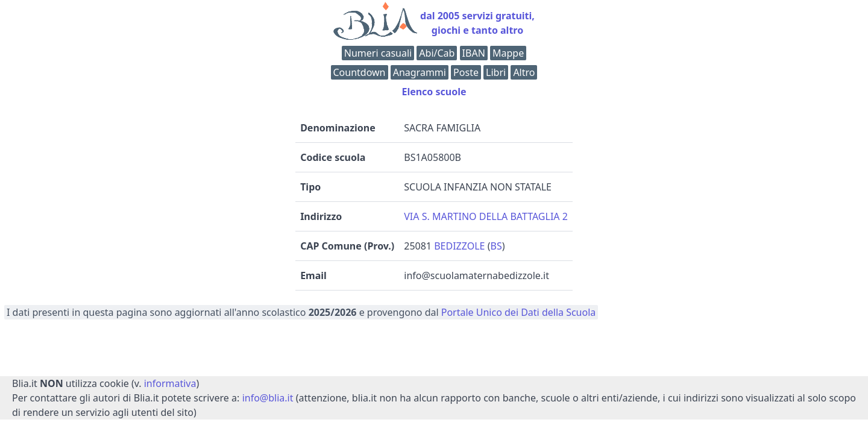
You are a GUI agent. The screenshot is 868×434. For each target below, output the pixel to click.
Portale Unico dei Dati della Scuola (519, 312)
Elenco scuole (434, 92)
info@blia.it (268, 398)
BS (496, 246)
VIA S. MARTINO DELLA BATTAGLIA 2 (486, 216)
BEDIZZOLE (459, 246)
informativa (170, 383)
